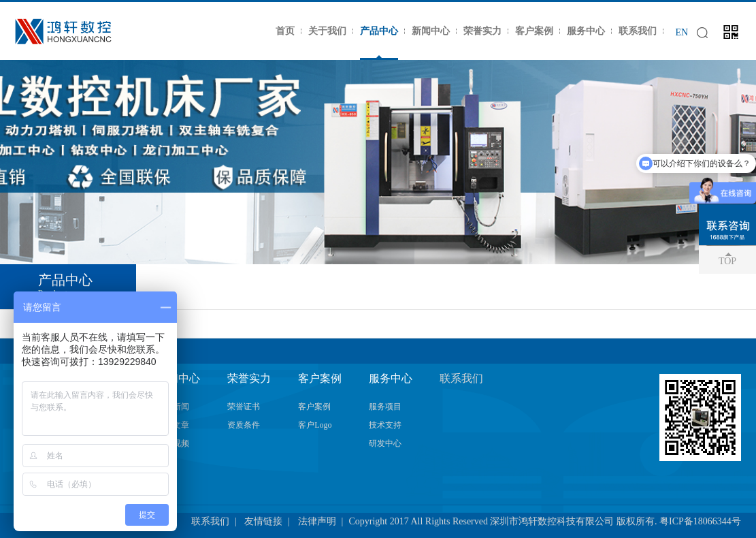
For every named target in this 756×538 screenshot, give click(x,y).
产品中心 (379, 31)
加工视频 (173, 443)
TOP (727, 261)
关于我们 (327, 31)
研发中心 (385, 443)
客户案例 (534, 31)
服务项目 (385, 407)
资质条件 (244, 425)
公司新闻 (173, 407)
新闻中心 (431, 31)
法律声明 (317, 521)
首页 (285, 31)
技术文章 (173, 425)
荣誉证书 (244, 407)
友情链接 (263, 521)
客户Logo (315, 425)
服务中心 (586, 31)
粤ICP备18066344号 (700, 521)
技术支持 (385, 425)
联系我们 (638, 31)
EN (681, 32)
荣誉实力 (482, 31)
